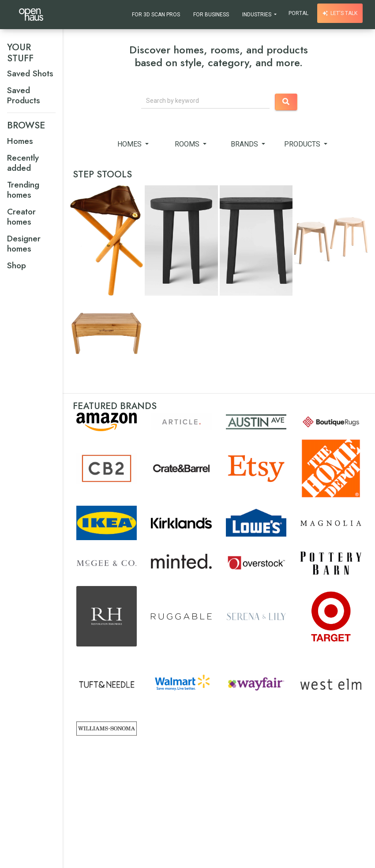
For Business (211, 15)
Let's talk (340, 13)
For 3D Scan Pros (156, 15)
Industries (257, 15)
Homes (130, 144)
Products (303, 144)
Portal (298, 13)
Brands (245, 144)
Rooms (188, 144)
